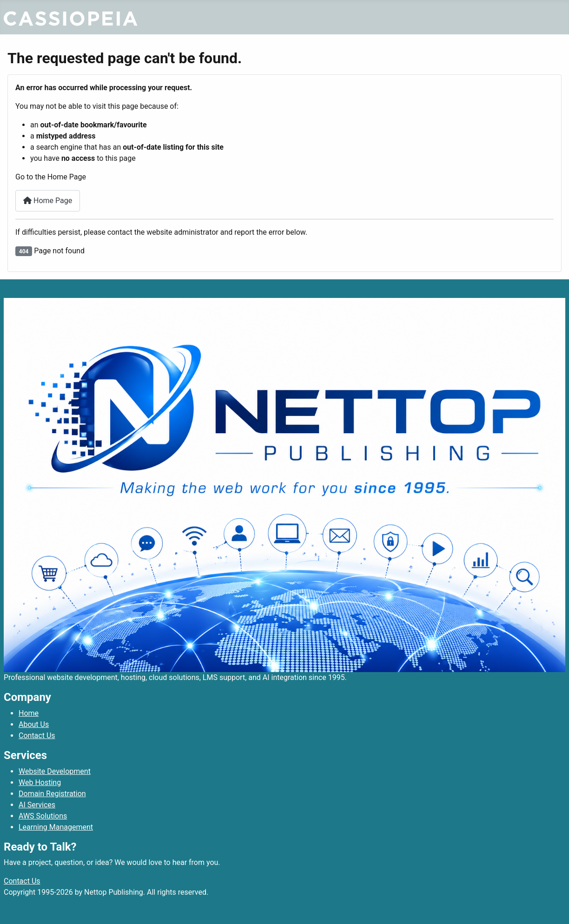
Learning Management (56, 827)
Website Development (55, 771)
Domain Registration (52, 794)
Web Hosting (40, 782)
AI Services (37, 805)
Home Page (48, 201)
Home (29, 713)
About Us (34, 724)
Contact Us (37, 736)
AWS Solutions (43, 816)
